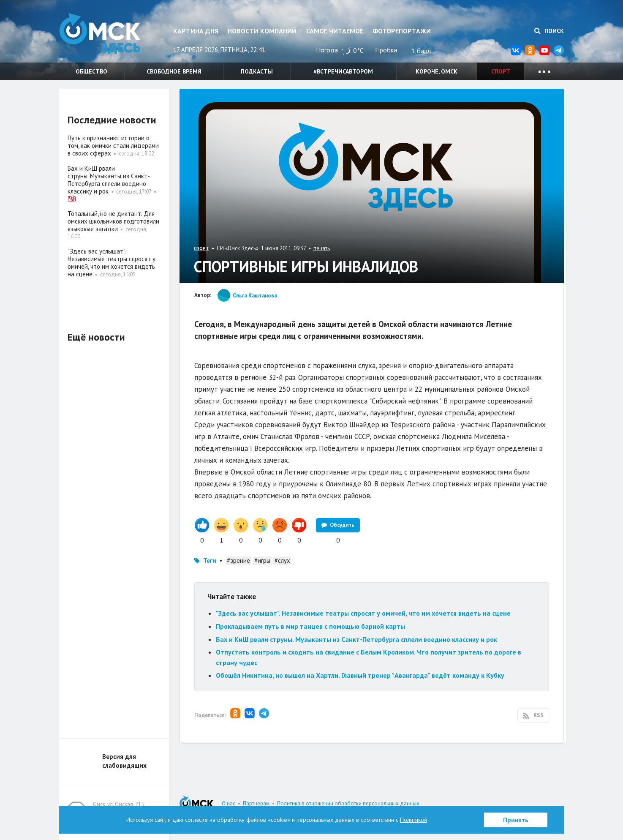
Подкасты (257, 71)
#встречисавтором (343, 71)
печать (322, 248)
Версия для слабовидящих (124, 761)
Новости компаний (262, 31)
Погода (327, 50)
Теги (210, 560)
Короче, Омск (437, 71)
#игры (262, 560)
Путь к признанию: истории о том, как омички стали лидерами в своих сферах (113, 146)
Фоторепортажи (402, 31)
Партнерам (256, 803)
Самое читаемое (335, 31)
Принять (516, 820)
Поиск (549, 31)
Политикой (414, 820)
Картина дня (196, 31)
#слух (282, 560)
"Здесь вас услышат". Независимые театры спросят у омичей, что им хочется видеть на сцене (363, 613)
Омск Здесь (101, 34)
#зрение (238, 560)
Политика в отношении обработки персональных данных (348, 803)
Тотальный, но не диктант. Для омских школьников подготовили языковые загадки (113, 221)
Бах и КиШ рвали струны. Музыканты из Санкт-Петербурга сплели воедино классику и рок (356, 639)
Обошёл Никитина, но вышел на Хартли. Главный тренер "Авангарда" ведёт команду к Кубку (360, 675)
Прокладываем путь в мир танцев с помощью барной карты (310, 626)
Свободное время (174, 71)
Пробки (386, 50)
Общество (91, 71)
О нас (229, 803)
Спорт (501, 71)
